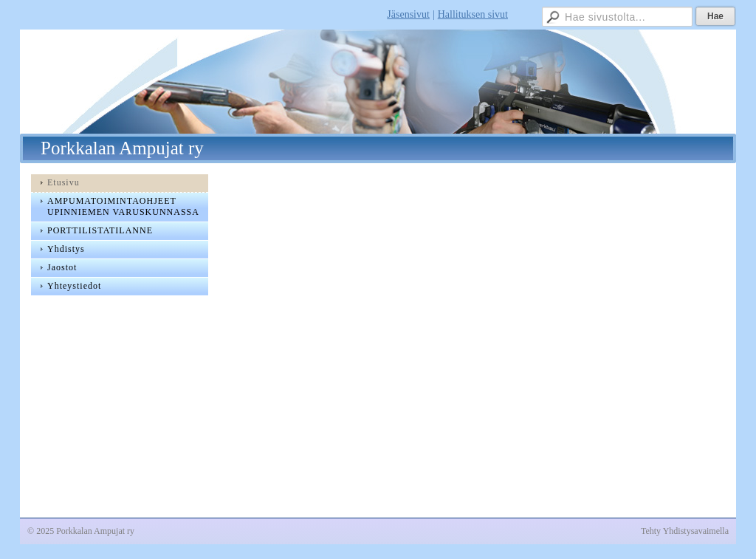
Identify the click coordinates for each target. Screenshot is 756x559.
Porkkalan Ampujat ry (122, 148)
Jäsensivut (408, 14)
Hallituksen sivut (473, 14)
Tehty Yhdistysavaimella (685, 531)
